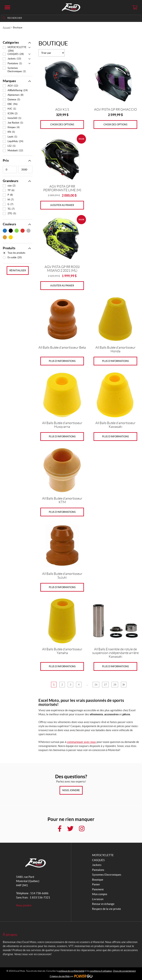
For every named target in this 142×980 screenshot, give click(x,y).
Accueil (7, 28)
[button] (7, 7)
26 (96, 685)
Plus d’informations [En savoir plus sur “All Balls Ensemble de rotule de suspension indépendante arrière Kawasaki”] (115, 666)
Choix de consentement (124, 971)
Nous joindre (71, 790)
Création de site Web (60, 976)
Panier (96, 884)
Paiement (98, 889)
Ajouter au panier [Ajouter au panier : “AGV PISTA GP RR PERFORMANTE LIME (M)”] (62, 205)
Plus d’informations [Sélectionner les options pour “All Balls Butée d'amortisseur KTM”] (62, 512)
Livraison (98, 899)
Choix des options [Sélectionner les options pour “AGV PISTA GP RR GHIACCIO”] (115, 125)
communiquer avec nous (81, 742)
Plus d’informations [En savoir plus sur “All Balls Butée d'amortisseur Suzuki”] (62, 587)
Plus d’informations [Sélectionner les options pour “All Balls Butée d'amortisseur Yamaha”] (62, 666)
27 (105, 685)
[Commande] (52, 53)
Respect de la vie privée (106, 909)
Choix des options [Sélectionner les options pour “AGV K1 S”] (62, 125)
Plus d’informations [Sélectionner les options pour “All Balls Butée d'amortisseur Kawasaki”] (115, 437)
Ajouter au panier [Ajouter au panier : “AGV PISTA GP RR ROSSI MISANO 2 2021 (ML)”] (62, 286)
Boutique (98, 880)
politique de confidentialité (71, 971)
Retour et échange (103, 904)
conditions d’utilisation (101, 971)
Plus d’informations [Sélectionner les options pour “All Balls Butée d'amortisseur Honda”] (115, 361)
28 (115, 685)
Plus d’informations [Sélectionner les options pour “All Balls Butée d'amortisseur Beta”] (62, 361)
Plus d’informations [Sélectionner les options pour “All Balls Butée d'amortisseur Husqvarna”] (62, 437)
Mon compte (100, 894)
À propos (10, 935)
